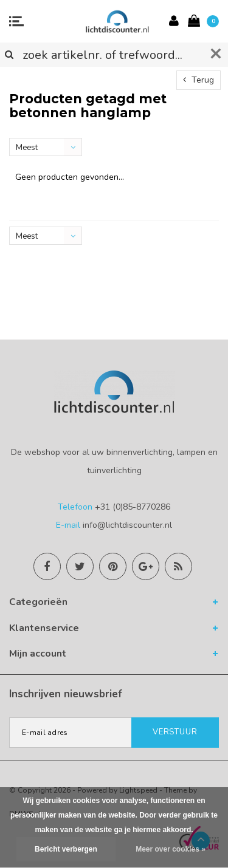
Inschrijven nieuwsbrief (66, 694)
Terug (199, 80)
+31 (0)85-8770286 (133, 507)
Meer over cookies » (171, 849)
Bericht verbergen (66, 849)
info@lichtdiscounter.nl (127, 525)
